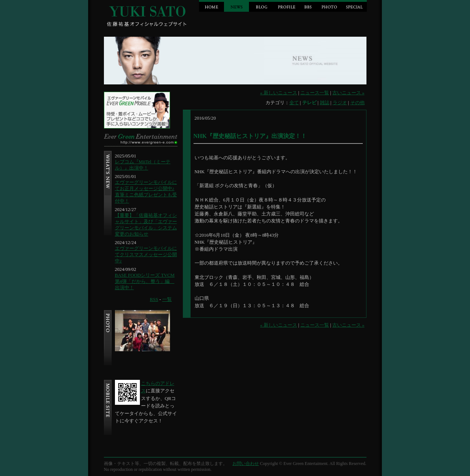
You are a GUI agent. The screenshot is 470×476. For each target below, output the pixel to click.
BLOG (261, 6)
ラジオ (340, 103)
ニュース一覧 (315, 93)
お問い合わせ (246, 464)
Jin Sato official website (148, 15)
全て (294, 103)
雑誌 (325, 103)
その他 (357, 103)
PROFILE (286, 6)
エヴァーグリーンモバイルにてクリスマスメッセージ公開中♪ (146, 255)
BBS (308, 6)
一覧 (167, 299)
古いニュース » (348, 93)
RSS (154, 299)
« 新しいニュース (279, 93)
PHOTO (329, 6)
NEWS (236, 6)
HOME (211, 6)
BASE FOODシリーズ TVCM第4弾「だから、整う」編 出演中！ (145, 281)
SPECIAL (354, 6)
